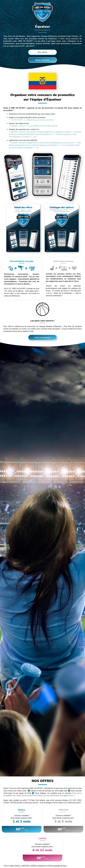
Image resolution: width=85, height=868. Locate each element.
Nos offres (42, 52)
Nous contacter (43, 60)
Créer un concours (43, 340)
